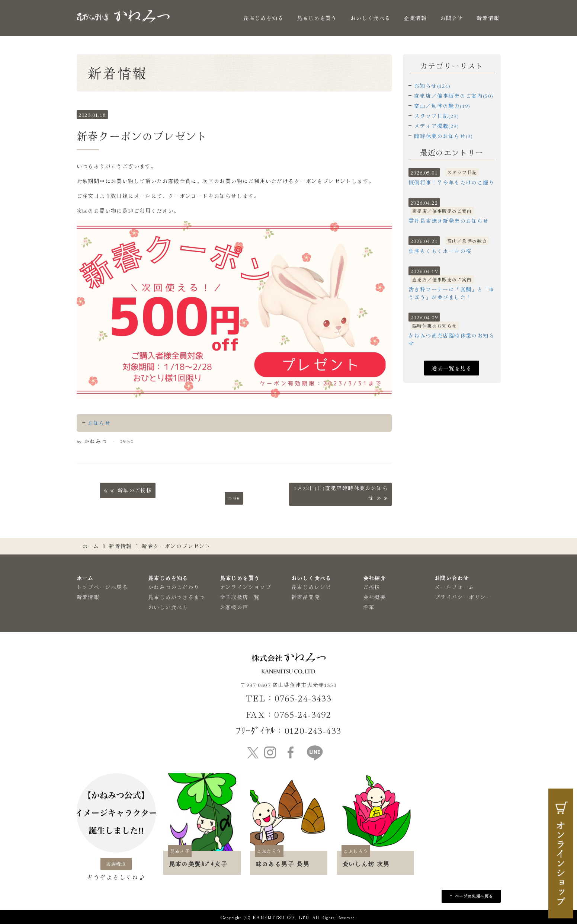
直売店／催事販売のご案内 (442, 211)
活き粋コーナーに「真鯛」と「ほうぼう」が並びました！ (451, 293)
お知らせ (99, 423)
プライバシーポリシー (463, 597)
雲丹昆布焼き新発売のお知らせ (449, 221)
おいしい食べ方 (168, 607)
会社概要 (375, 597)
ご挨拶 (372, 587)
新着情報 (488, 18)
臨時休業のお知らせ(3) (444, 136)
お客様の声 (234, 607)
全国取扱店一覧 (240, 597)
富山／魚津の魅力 (467, 241)
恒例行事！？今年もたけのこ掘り (451, 182)
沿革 (369, 607)
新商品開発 (306, 597)
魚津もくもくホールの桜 (440, 251)
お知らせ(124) (432, 86)
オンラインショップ (246, 587)
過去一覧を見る (452, 368)
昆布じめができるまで (177, 597)
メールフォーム (455, 587)
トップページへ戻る (102, 587)
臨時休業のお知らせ (435, 325)
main (234, 497)
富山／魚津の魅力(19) (442, 106)
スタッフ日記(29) (437, 116)
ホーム (91, 546)
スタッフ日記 (462, 172)
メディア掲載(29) (437, 126)
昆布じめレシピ (311, 587)
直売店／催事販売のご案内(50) (454, 96)
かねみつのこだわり (174, 587)
